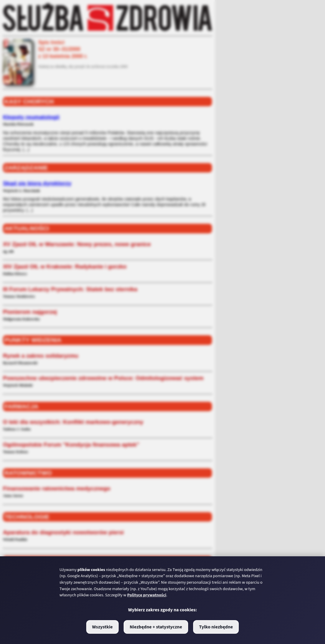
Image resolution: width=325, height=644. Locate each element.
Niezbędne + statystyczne (156, 627)
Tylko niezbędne (216, 627)
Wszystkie (102, 627)
